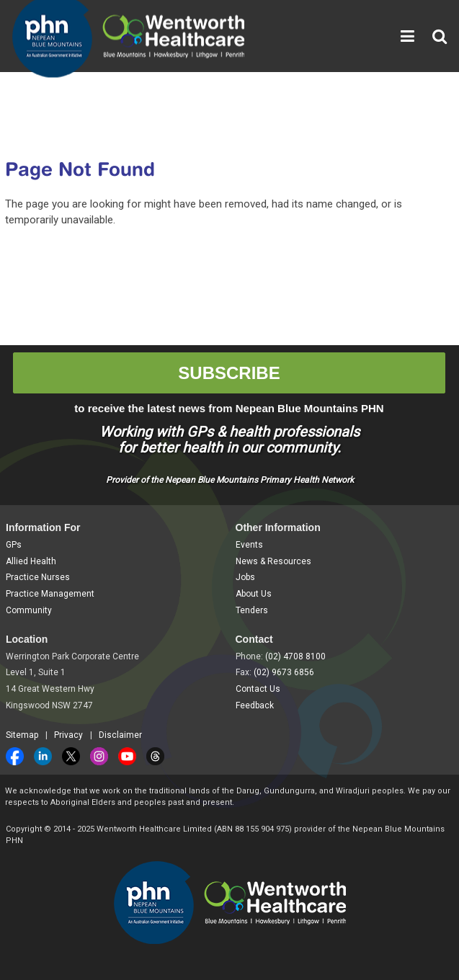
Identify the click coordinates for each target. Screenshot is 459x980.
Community (29, 610)
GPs (14, 545)
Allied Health (31, 561)
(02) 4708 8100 (295, 656)
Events (249, 545)
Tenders (252, 610)
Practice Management (50, 594)
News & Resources (273, 561)
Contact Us (258, 689)
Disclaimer (120, 735)
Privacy (68, 735)
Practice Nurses (38, 577)
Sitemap (22, 735)
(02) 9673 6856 (284, 672)
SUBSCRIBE (229, 373)
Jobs (245, 577)
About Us (254, 594)
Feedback (255, 705)
